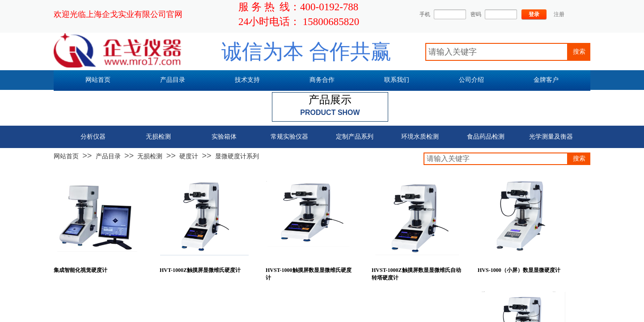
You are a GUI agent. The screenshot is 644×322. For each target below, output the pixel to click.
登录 (534, 14)
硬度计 (189, 156)
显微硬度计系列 (237, 156)
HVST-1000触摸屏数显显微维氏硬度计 (309, 274)
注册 (559, 14)
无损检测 (150, 156)
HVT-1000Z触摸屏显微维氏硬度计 (200, 270)
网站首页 (66, 156)
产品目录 (108, 156)
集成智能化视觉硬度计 (80, 270)
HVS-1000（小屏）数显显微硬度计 (519, 270)
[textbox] (497, 52)
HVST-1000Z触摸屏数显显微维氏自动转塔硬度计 (416, 274)
